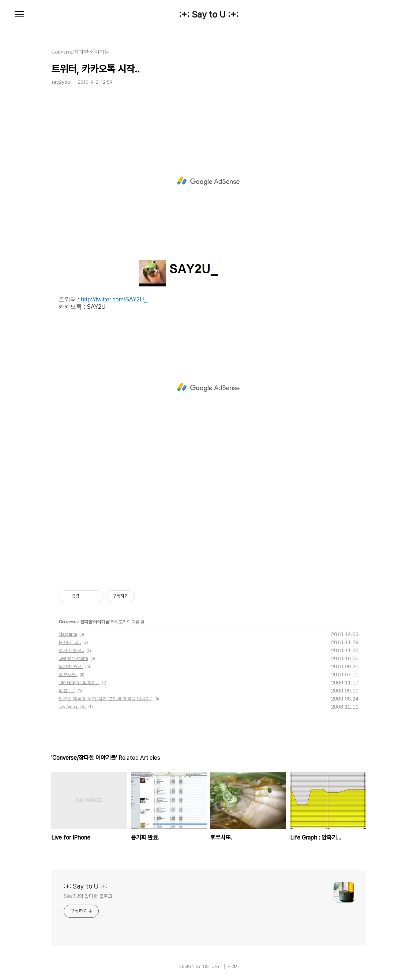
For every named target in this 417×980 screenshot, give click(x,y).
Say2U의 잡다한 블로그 (88, 896)
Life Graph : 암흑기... (79, 683)
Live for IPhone (73, 658)
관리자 (233, 966)
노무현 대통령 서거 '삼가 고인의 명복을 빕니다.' (105, 699)
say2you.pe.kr (72, 707)
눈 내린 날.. (70, 642)
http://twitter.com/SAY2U (112, 299)
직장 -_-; (67, 691)
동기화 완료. (71, 667)
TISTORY (211, 966)
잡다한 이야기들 (95, 622)
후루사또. (68, 675)
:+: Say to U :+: (209, 15)
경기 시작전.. (71, 650)
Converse (67, 622)
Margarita (68, 634)
